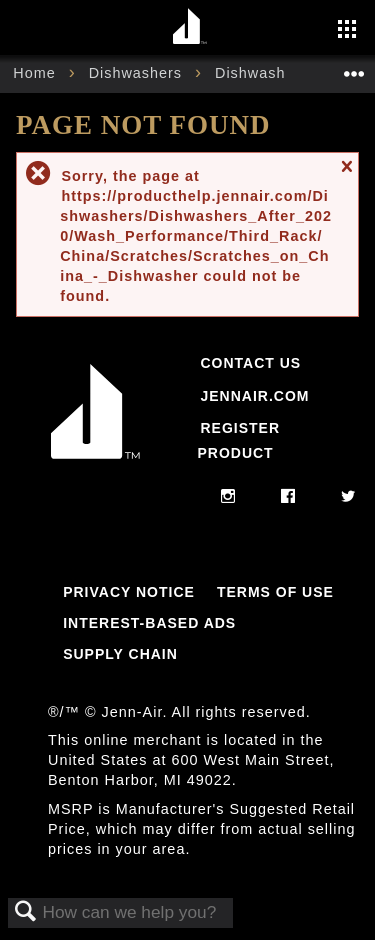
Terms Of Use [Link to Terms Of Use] (275, 592)
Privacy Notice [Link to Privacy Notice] (129, 592)
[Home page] (190, 27)
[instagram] (228, 497)
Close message (346, 175)
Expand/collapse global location (354, 67)
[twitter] (348, 497)
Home (36, 73)
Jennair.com (254, 396)
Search (26, 912)
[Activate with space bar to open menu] (347, 31)
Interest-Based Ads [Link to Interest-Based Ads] (149, 623)
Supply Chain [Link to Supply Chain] (120, 654)
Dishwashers (138, 73)
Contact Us (250, 363)
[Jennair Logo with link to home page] (95, 463)
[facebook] (288, 497)
